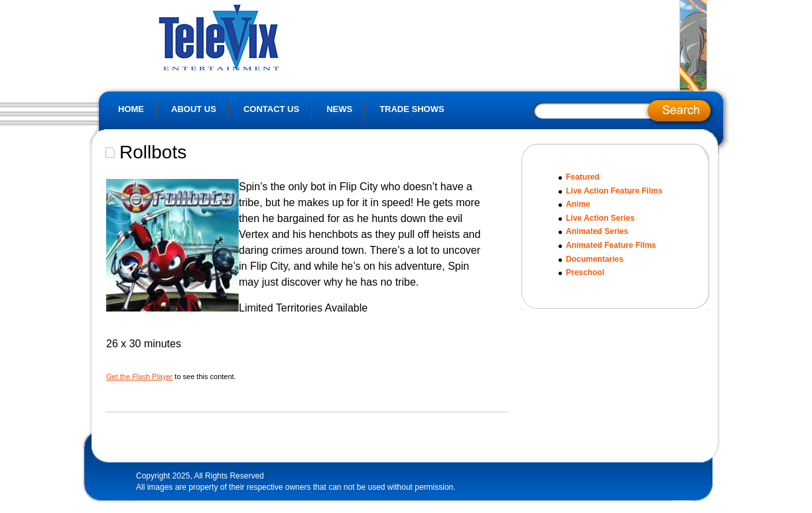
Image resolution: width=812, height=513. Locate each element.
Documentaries (595, 259)
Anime (578, 204)
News (339, 109)
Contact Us (271, 109)
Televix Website (248, 36)
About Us (194, 109)
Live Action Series (600, 218)
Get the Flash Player (139, 376)
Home (131, 109)
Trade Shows (412, 109)
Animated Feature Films (611, 245)
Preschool (585, 272)
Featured (583, 177)
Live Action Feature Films (614, 191)
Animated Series (597, 231)
